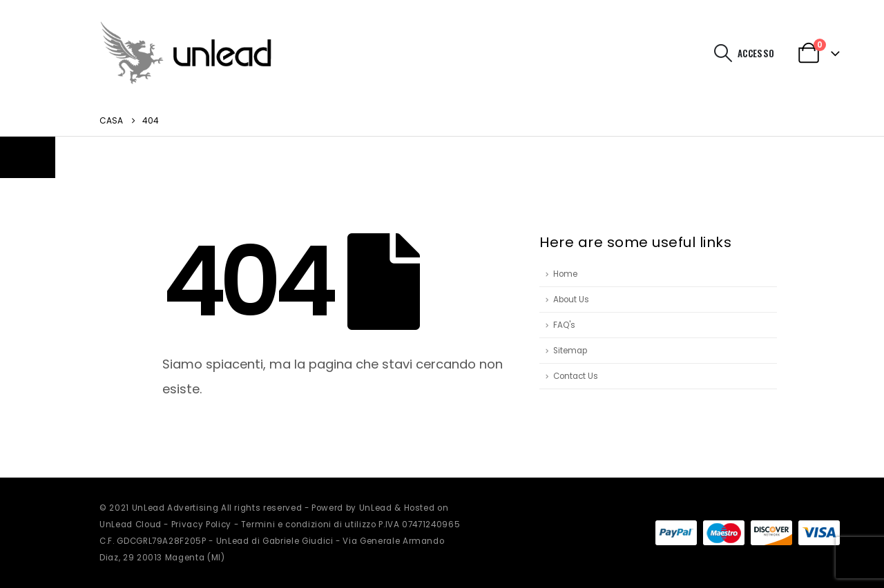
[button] (723, 53)
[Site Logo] (186, 53)
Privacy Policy (201, 525)
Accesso (756, 53)
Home (565, 274)
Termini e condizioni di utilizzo (309, 525)
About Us (571, 300)
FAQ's (564, 325)
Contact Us (576, 376)
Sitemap (570, 351)
